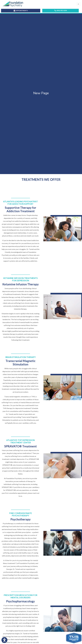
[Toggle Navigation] (78, 4)
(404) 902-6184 (61, 11)
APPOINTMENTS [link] (21, 11)
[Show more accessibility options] (4, 640)
